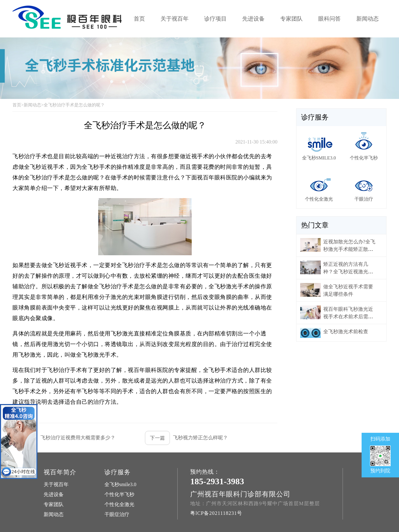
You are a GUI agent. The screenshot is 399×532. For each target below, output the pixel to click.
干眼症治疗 (117, 514)
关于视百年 (175, 19)
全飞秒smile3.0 (120, 484)
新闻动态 (368, 19)
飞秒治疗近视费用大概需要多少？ (64, 438)
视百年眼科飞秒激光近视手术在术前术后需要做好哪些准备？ (348, 317)
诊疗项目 (215, 19)
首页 (139, 19)
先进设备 (253, 19)
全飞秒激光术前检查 (346, 332)
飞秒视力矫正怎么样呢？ (186, 438)
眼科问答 (329, 19)
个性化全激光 (119, 504)
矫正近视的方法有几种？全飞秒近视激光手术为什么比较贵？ (348, 272)
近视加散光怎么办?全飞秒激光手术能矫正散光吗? (349, 249)
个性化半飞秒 (119, 494)
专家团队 (291, 19)
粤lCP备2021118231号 (216, 513)
